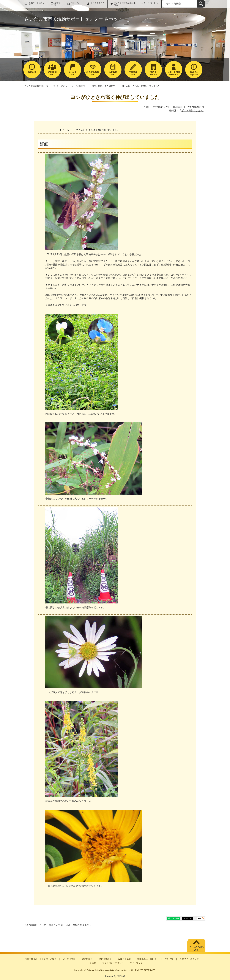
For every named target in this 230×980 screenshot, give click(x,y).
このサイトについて (37, 4)
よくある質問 (69, 959)
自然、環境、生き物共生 (103, 86)
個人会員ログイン (97, 4)
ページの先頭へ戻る (196, 948)
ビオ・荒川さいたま (192, 111)
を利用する (174, 73)
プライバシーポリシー (113, 963)
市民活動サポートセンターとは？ (41, 959)
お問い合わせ (75, 4)
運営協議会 (87, 959)
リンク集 (169, 959)
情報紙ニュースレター (148, 959)
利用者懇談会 (105, 959)
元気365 (121, 976)
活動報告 (81, 86)
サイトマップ (136, 963)
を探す (52, 73)
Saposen (194, 73)
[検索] (201, 4)
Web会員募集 (125, 959)
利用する (153, 73)
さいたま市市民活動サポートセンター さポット (47, 86)
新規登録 (57, 4)
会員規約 (92, 963)
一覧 (72, 73)
